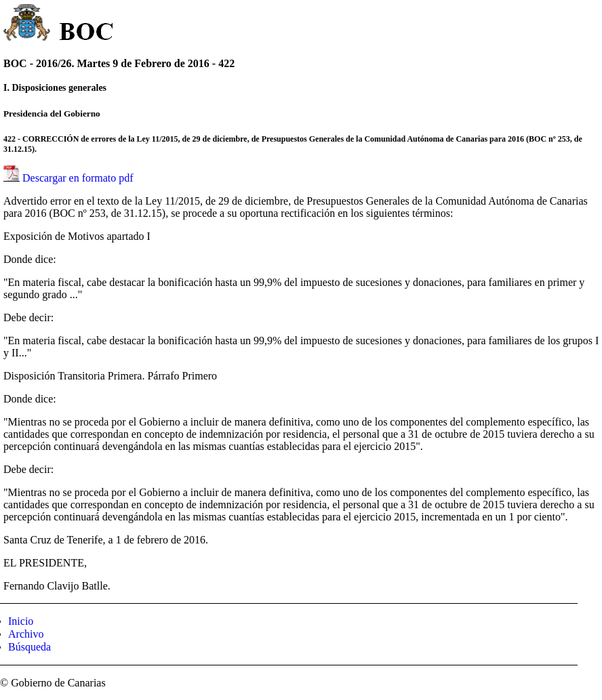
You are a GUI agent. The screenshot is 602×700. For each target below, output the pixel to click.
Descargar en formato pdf (78, 178)
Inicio (21, 621)
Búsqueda (29, 647)
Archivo (26, 634)
